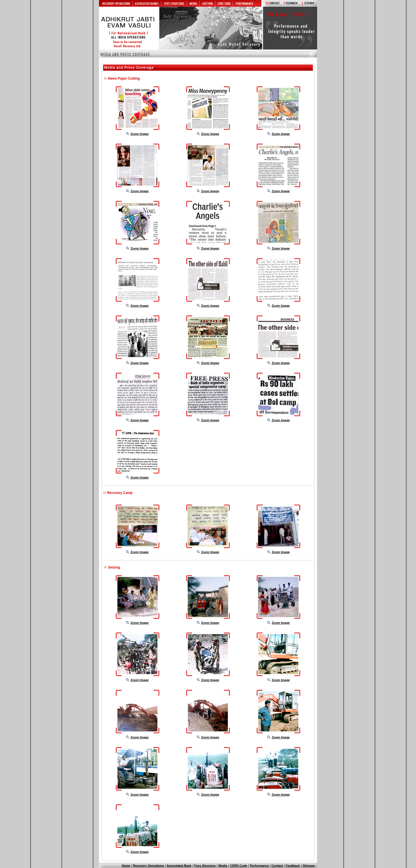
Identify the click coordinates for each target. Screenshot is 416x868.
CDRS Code (239, 865)
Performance (259, 865)
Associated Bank (179, 865)
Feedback (293, 865)
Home (126, 865)
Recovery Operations (149, 865)
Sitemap (309, 865)
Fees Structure (205, 865)
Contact (277, 865)
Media (223, 865)
